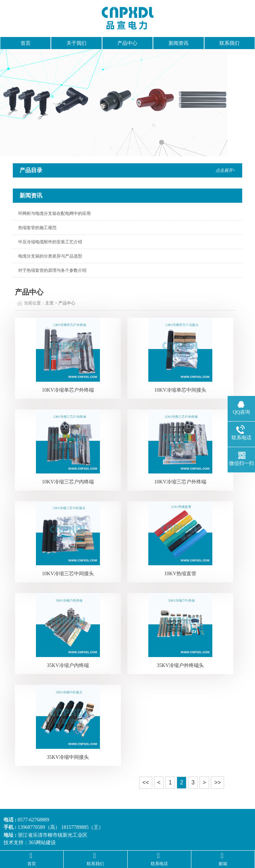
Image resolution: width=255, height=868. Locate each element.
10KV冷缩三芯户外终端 (180, 482)
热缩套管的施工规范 (37, 228)
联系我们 (229, 43)
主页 (49, 303)
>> (217, 782)
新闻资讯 (179, 43)
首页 (26, 43)
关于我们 (76, 43)
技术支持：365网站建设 (30, 843)
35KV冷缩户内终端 (68, 665)
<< (146, 782)
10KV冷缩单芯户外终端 (68, 390)
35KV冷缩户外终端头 (180, 665)
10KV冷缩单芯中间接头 (180, 390)
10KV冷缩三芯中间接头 (68, 574)
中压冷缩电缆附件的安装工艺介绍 (50, 242)
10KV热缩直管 (180, 574)
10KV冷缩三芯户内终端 (68, 482)
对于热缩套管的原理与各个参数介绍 (52, 270)
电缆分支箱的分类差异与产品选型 (50, 256)
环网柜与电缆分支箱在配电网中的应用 (54, 213)
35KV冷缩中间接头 (68, 757)
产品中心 (127, 43)
